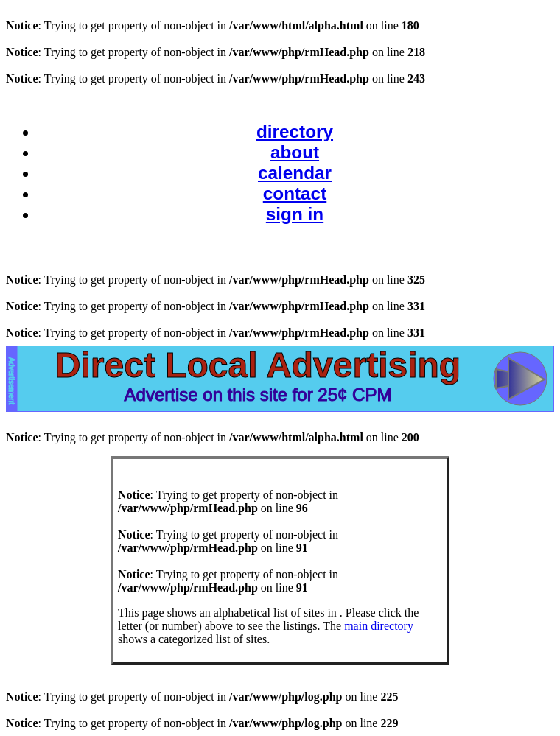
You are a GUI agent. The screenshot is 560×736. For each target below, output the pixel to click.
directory (295, 132)
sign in (295, 214)
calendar (295, 173)
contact (295, 193)
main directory (379, 626)
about (295, 152)
